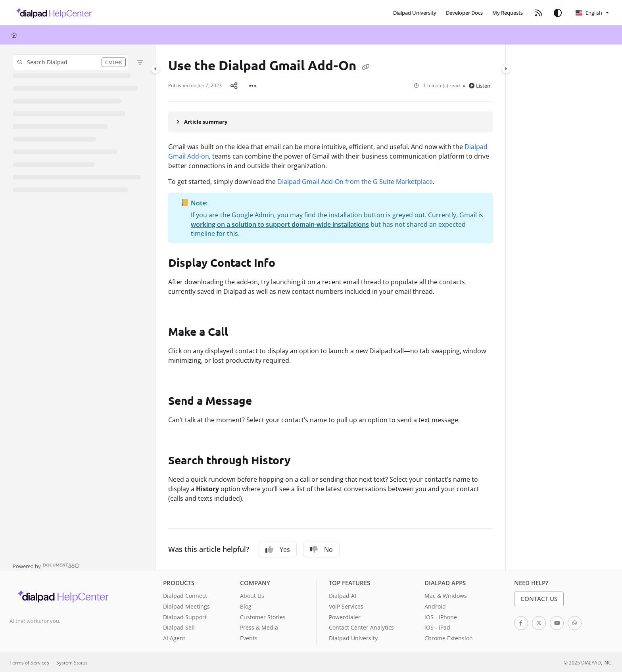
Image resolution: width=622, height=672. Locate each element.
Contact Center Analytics (361, 627)
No (321, 549)
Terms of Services (29, 662)
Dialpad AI (343, 596)
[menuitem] (415, 13)
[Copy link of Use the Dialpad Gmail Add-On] (366, 67)
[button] (52, 13)
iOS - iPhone (441, 617)
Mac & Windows (446, 596)
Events (249, 638)
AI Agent (174, 638)
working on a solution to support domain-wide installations (280, 224)
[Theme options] (558, 13)
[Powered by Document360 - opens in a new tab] (46, 565)
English (589, 13)
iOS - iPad (437, 627)
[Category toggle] (155, 69)
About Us (252, 596)
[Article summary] (330, 122)
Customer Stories (263, 617)
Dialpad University (353, 638)
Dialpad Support (185, 617)
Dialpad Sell (179, 627)
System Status (72, 662)
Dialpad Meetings (186, 606)
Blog (246, 606)
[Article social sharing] (234, 86)
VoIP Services (346, 606)
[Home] (14, 35)
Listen (480, 86)
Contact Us (539, 599)
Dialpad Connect (185, 596)
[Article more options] (253, 86)
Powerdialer (345, 617)
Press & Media (259, 627)
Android (435, 606)
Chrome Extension (449, 638)
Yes (278, 549)
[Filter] (140, 62)
